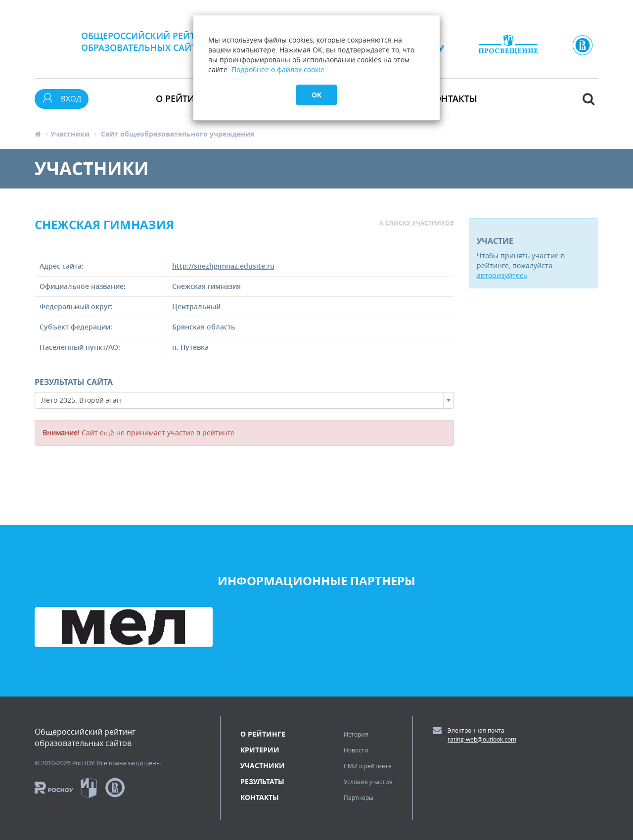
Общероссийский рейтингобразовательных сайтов (147, 42)
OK (316, 95)
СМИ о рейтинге (368, 766)
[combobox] (244, 400)
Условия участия (368, 782)
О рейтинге (263, 734)
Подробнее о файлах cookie (278, 70)
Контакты (453, 98)
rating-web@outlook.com (482, 739)
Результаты (262, 781)
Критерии (260, 750)
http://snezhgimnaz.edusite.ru (223, 266)
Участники (70, 134)
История (356, 734)
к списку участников (417, 223)
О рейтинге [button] (183, 98)
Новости (356, 750)
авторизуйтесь (502, 275)
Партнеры (359, 797)
